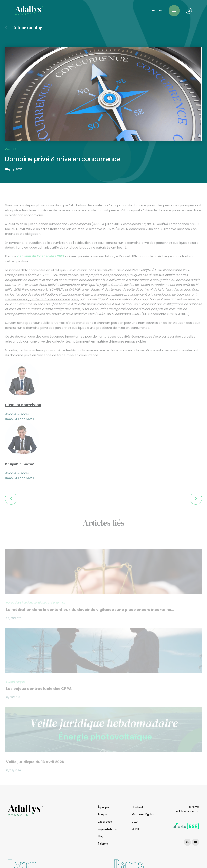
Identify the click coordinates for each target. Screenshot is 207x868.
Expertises (105, 822)
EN (161, 10)
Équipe (102, 814)
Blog (101, 836)
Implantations (107, 829)
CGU (135, 822)
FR (153, 10)
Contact (137, 807)
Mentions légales (143, 814)
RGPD (135, 829)
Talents (103, 844)
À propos (104, 807)
